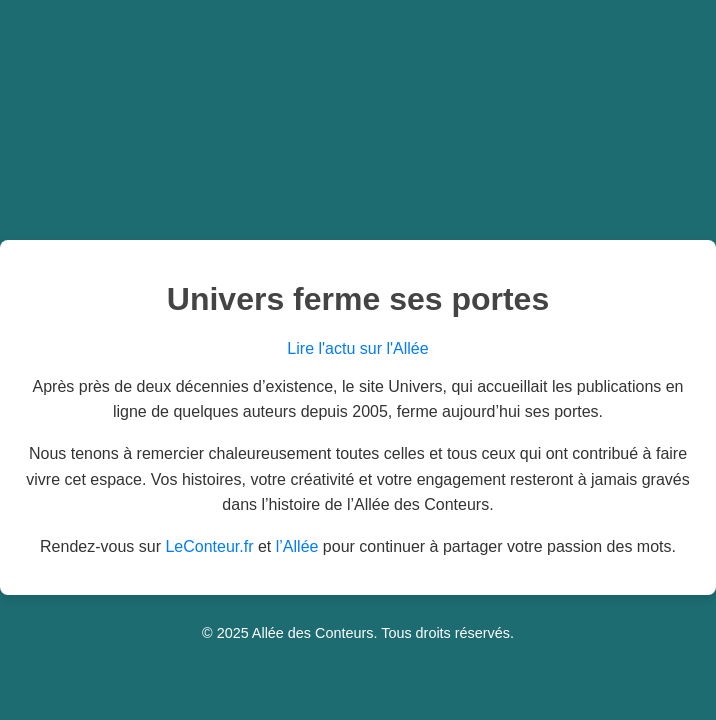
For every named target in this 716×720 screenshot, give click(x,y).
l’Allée (297, 546)
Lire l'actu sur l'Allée (357, 348)
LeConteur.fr (209, 546)
